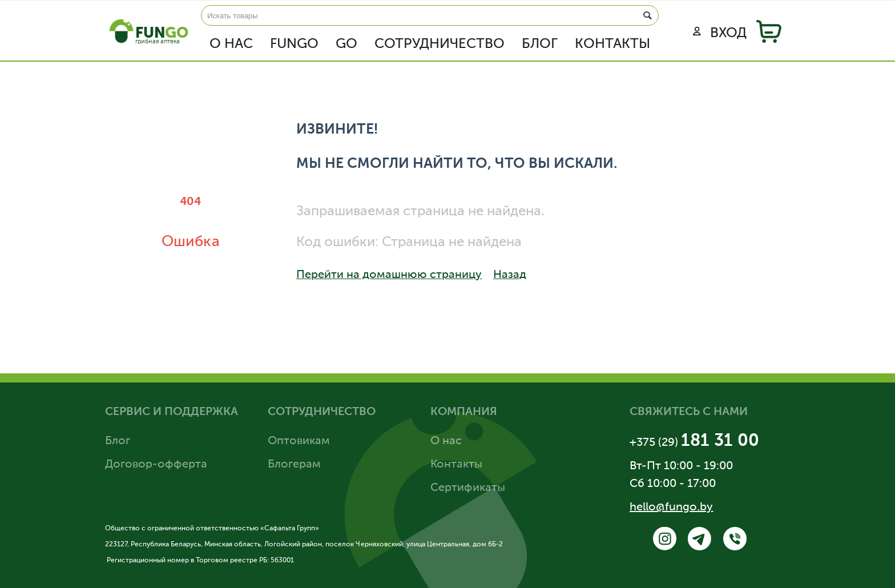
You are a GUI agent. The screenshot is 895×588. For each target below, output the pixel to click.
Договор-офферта (156, 465)
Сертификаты (468, 488)
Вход (720, 33)
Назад (547, 274)
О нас (231, 44)
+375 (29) (655, 443)
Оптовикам (299, 441)
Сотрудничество (440, 44)
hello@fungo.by (671, 508)
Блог (540, 44)
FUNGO (294, 44)
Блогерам (294, 465)
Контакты (612, 44)
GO (346, 44)
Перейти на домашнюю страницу (406, 274)
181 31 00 (720, 441)
